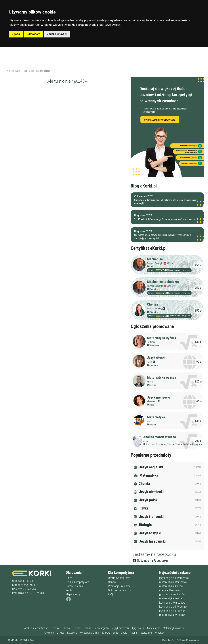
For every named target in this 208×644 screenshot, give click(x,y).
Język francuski (149, 517)
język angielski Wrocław (173, 607)
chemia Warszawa (170, 590)
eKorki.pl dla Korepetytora (160, 119)
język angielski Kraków (172, 594)
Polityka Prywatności (188, 640)
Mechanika (155, 259)
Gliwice (61, 633)
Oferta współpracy (119, 578)
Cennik (112, 582)
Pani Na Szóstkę (156, 309)
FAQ (110, 594)
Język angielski (148, 467)
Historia (87, 628)
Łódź (115, 633)
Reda (152, 405)
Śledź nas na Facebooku (150, 561)
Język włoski (156, 358)
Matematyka (156, 417)
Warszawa (154, 345)
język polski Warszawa (172, 603)
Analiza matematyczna (160, 437)
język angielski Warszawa (174, 578)
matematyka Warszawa (173, 582)
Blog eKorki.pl (144, 186)
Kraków (153, 385)
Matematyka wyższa (162, 338)
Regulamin (168, 640)
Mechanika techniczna (163, 282)
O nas (69, 578)
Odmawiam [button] (33, 34)
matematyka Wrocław (172, 615)
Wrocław (159, 633)
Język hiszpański (150, 541)
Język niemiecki (159, 397)
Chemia (152, 304)
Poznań (153, 425)
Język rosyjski (147, 533)
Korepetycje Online (90, 633)
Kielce (152, 267)
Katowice (154, 289)
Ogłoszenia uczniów (120, 590)
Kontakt (70, 590)
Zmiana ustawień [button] (57, 34)
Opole (124, 633)
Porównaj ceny (74, 586)
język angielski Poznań (172, 611)
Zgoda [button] (16, 34)
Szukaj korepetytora (77, 582)
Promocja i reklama (119, 586)
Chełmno (49, 633)
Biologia (143, 525)
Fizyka (141, 508)
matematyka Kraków (171, 586)
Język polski (146, 500)
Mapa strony (73, 594)
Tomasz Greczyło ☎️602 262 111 (162, 263)
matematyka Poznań (171, 598)
